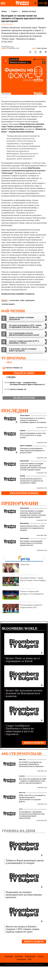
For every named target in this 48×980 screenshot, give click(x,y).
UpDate (21, 809)
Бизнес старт (22, 759)
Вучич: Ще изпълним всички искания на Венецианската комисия (24, 693)
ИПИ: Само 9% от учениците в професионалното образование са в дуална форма (32, 798)
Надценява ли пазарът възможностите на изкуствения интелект (24, 895)
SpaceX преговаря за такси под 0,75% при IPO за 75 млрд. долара (33, 435)
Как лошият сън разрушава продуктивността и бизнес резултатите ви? (31, 543)
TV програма (14, 358)
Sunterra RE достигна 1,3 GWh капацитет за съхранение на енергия (32, 528)
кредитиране (30, 300)
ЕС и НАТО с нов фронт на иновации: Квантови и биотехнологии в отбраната (31, 764)
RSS (30, 959)
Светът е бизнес (25, 415)
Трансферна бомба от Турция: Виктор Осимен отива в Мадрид (24, 581)
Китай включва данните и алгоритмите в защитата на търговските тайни (31, 481)
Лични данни (26, 965)
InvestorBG (4, 97)
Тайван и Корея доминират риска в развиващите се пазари (25, 862)
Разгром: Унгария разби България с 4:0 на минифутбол (23, 595)
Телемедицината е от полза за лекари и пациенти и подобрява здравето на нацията (33, 420)
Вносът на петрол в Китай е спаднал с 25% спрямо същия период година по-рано (22, 929)
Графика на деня (19, 831)
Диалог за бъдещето (26, 446)
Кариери (9, 956)
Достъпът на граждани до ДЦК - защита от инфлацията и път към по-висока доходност (33, 781)
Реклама (19, 956)
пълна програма (24, 398)
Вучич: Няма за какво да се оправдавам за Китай (23, 659)
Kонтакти (21, 959)
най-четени (13, 311)
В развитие (22, 776)
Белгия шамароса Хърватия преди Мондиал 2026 (22, 609)
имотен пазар (14, 300)
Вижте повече (34, 743)
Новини (23, 431)
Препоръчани (24, 461)
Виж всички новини (24, 493)
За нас (41, 956)
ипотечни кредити (8, 304)
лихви (22, 300)
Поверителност (19, 965)
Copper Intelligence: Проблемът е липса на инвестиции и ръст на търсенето (20, 730)
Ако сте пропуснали (21, 754)
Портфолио (30, 956)
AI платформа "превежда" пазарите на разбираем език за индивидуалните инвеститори (32, 815)
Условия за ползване (9, 965)
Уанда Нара (16, 568)
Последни (15, 411)
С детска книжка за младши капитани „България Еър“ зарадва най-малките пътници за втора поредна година (33, 467)
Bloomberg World (20, 628)
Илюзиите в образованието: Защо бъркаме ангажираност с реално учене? (33, 451)
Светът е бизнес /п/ (13, 368)
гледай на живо (24, 373)
